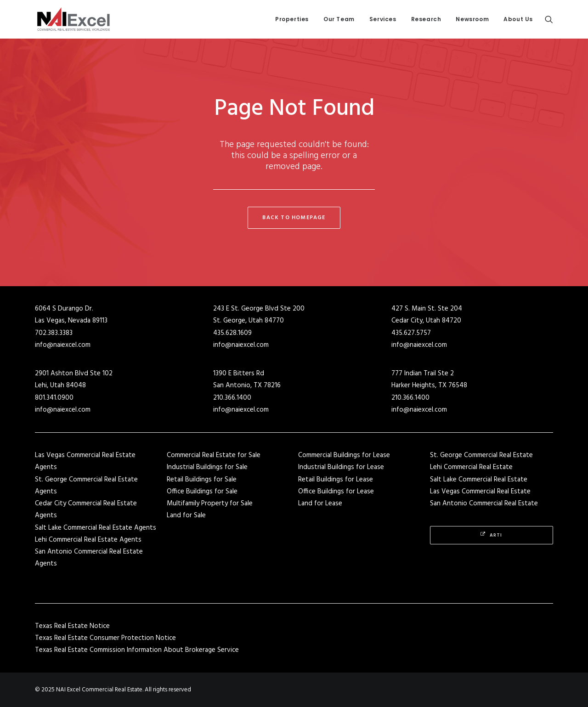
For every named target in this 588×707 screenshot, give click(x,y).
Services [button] (383, 19)
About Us (518, 19)
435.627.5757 (411, 333)
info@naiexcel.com (63, 345)
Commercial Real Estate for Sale (214, 455)
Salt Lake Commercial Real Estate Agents (96, 528)
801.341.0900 (54, 398)
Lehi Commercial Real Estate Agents (88, 540)
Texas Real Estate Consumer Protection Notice (105, 638)
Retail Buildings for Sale (202, 480)
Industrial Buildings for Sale (207, 467)
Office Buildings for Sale (202, 492)
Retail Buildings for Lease (336, 480)
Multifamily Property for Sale (210, 503)
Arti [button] (491, 535)
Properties (292, 19)
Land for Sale (186, 515)
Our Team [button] (339, 19)
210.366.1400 (232, 398)
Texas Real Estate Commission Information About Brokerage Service (137, 650)
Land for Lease (320, 503)
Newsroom (472, 19)
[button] (549, 19)
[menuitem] (292, 19)
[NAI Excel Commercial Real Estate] (73, 19)
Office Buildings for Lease (336, 492)
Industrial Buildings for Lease (341, 467)
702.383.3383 (54, 333)
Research (426, 19)
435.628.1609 (232, 333)
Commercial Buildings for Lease (344, 455)
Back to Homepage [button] (294, 218)
